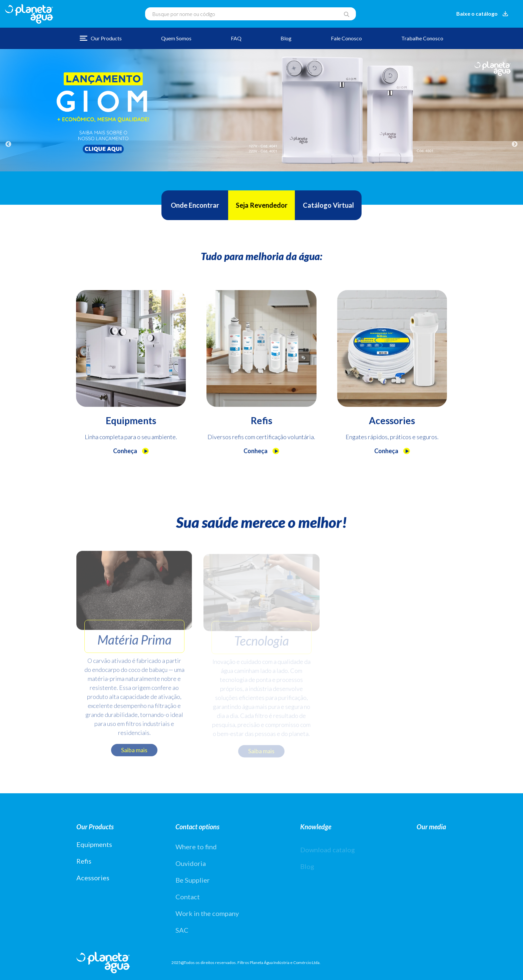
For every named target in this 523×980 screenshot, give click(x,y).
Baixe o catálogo (483, 14)
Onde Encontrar (195, 205)
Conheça (131, 451)
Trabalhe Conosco (422, 38)
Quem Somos (176, 38)
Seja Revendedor (262, 205)
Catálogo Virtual (328, 205)
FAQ (236, 38)
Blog (286, 38)
